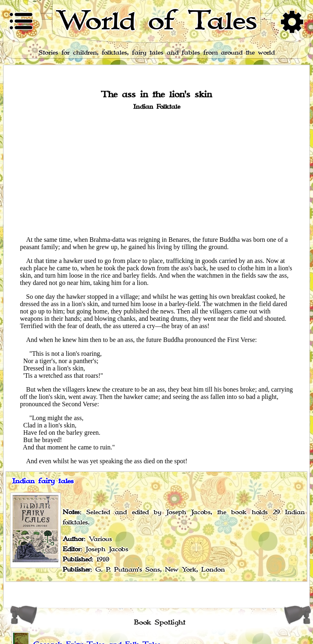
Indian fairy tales (43, 481)
